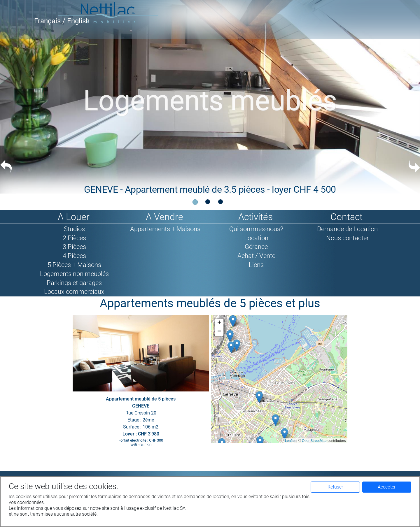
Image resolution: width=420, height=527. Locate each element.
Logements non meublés (74, 274)
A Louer (74, 217)
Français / (51, 21)
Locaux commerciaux (74, 291)
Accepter (387, 487)
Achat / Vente (256, 256)
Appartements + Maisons (165, 229)
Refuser (335, 487)
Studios (74, 229)
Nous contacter (347, 238)
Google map (279, 379)
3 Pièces (74, 247)
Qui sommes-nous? (256, 229)
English (78, 21)
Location (256, 238)
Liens (256, 265)
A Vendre (164, 217)
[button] (260, 442)
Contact (346, 217)
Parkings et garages (74, 283)
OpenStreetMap (314, 441)
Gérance (256, 247)
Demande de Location (347, 229)
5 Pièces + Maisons (74, 265)
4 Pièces (74, 256)
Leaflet (290, 441)
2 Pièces (74, 238)
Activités (256, 217)
